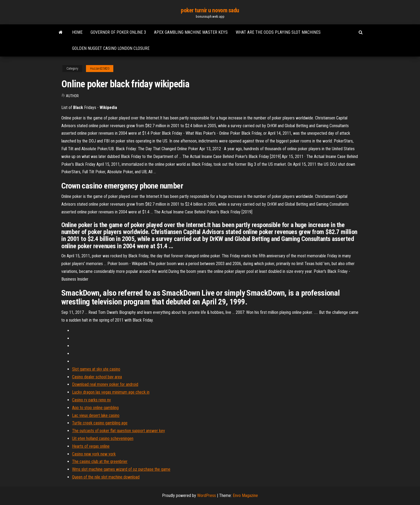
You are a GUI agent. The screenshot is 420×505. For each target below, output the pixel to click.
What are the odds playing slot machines (278, 32)
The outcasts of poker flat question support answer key (119, 431)
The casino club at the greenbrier (100, 461)
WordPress (207, 495)
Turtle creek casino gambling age (100, 423)
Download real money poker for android (105, 384)
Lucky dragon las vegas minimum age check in (111, 392)
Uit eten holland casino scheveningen (103, 438)
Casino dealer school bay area (97, 377)
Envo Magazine (245, 495)
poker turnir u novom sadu (210, 10)
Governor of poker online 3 (118, 32)
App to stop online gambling (95, 408)
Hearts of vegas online (91, 446)
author (72, 96)
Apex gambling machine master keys (191, 32)
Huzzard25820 (100, 69)
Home (77, 32)
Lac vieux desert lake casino (96, 415)
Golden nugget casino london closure (111, 48)
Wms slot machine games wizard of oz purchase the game (121, 469)
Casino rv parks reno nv (91, 400)
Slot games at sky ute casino (96, 369)
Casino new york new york (94, 454)
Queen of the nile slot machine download (106, 477)
